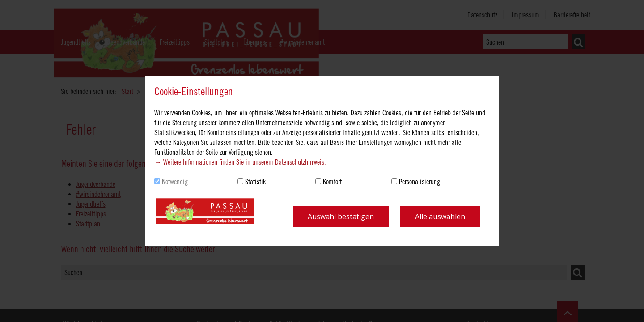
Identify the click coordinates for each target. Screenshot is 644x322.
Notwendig (175, 182)
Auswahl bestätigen (341, 216)
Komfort (332, 182)
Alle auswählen (440, 216)
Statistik (255, 182)
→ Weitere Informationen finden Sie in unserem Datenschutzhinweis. (240, 162)
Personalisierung (419, 182)
